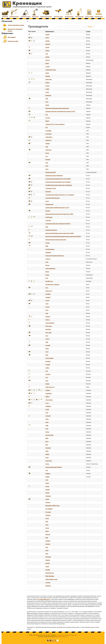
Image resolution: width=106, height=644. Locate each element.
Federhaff (48, 448)
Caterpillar (48, 131)
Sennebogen (49, 393)
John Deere (48, 150)
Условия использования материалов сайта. (67, 635)
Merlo (47, 349)
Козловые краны (69, 13)
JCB (47, 470)
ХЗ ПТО (48, 118)
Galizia (47, 368)
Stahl (47, 425)
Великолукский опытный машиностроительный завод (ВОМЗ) (63, 236)
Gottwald (48, 416)
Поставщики (12, 37)
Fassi (47, 336)
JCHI (47, 304)
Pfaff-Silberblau (50, 576)
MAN (47, 441)
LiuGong (48, 502)
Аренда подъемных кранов (16, 25)
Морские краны (79, 13)
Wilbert (48, 397)
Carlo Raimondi (50, 323)
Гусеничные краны (25, 13)
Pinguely (48, 560)
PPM (47, 522)
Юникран (48, 252)
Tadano (47, 51)
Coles (47, 262)
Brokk (47, 63)
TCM (47, 352)
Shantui (48, 490)
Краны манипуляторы (46, 13)
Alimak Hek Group (51, 70)
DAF (47, 278)
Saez (47, 371)
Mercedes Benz (49, 435)
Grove (47, 403)
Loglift (47, 89)
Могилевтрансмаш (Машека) (54, 467)
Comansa (48, 374)
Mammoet (48, 586)
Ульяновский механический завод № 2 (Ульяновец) (60, 195)
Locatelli (48, 345)
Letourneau (49, 134)
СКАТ (47, 518)
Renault (48, 563)
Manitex (48, 143)
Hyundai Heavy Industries (52, 284)
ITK (47, 127)
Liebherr (48, 390)
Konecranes (49, 79)
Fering (47, 464)
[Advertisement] (12, 60)
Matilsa (47, 384)
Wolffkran (48, 406)
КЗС (47, 115)
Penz (47, 547)
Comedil (48, 365)
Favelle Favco (49, 281)
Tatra (47, 102)
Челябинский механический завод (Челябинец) (59, 185)
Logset (47, 92)
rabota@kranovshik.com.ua (62, 637)
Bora (47, 445)
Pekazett (48, 534)
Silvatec (48, 493)
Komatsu (48, 44)
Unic (47, 54)
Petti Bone (48, 557)
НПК (47, 246)
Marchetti (48, 329)
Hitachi (47, 35)
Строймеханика (50, 249)
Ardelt (47, 409)
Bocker (47, 483)
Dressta (47, 265)
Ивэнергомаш (49, 204)
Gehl (47, 147)
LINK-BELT (49, 137)
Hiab (47, 99)
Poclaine (48, 570)
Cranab (47, 67)
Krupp (47, 432)
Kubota (47, 57)
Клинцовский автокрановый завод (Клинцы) (58, 182)
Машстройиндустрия (51, 579)
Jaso (47, 377)
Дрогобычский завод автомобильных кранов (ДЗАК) (60, 111)
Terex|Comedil (49, 358)
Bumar (47, 272)
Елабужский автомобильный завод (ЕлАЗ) (57, 208)
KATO (47, 38)
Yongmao (48, 297)
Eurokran (48, 361)
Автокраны (5, 13)
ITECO (47, 339)
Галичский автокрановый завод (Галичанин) (58, 179)
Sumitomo (48, 496)
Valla (47, 342)
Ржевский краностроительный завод (56, 240)
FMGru (48, 320)
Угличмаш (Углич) (51, 188)
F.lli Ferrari (49, 326)
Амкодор (48, 259)
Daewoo (48, 60)
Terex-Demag (49, 400)
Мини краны (35, 13)
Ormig (47, 499)
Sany (47, 288)
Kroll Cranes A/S (50, 387)
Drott (47, 166)
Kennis (47, 275)
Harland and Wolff (50, 172)
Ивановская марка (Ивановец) (54, 176)
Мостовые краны (58, 13)
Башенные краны (14, 13)
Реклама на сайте (13, 41)
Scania (47, 566)
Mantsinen (48, 95)
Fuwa (47, 310)
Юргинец (48, 192)
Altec (47, 163)
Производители (99, 13)
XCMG (47, 300)
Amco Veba (48, 333)
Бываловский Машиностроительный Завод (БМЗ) (60, 233)
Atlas (47, 313)
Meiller (47, 454)
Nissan (47, 528)
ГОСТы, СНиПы (89, 13)
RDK (47, 538)
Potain (47, 73)
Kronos (47, 86)
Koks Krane (49, 461)
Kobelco (48, 41)
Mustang (48, 160)
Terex (47, 169)
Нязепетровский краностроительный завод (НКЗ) (59, 214)
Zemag (47, 486)
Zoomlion (48, 294)
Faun (47, 429)
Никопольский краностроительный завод (57, 108)
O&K (47, 550)
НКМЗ (47, 121)
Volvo (47, 525)
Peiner (47, 531)
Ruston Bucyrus (50, 573)
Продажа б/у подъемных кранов (15, 30)
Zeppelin (48, 541)
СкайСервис (49, 217)
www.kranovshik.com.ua (44, 599)
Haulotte (48, 76)
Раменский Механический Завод (55, 256)
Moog (47, 422)
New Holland (49, 509)
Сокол (47, 201)
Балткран (48, 512)
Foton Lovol (49, 291)
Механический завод (51, 230)
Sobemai (48, 544)
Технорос (48, 515)
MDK (47, 438)
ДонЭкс (48, 243)
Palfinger (48, 474)
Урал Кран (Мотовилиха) (53, 198)
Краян (47, 105)
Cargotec (48, 582)
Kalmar (48, 83)
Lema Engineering (50, 268)
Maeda (47, 47)
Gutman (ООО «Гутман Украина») (55, 124)
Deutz (47, 458)
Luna (47, 381)
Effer (47, 355)
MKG (47, 451)
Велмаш (48, 211)
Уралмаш (48, 220)
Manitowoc (48, 140)
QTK (47, 480)
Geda (47, 413)
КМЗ (47, 227)
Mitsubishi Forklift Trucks (52, 506)
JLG (47, 156)
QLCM (47, 307)
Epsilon (47, 477)
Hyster (47, 153)
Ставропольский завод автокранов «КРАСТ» (58, 224)
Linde (47, 419)
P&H (47, 554)
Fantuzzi (48, 317)
